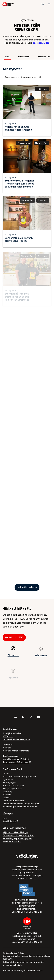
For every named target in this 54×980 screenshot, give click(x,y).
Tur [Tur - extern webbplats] (4, 818)
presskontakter (41, 43)
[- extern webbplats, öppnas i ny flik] (16, 717)
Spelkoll (6, 798)
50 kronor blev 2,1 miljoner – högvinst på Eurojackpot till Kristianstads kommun (19, 185)
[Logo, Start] (8, 4)
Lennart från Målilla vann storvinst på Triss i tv (19, 242)
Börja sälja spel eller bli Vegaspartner (20, 777)
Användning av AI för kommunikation (20, 807)
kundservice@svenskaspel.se (16, 739)
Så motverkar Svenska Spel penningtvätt (21, 804)
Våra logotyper (10, 783)
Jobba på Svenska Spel (13, 786)
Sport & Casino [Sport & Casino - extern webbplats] (9, 821)
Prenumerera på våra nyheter (23, 77)
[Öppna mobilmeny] (49, 4)
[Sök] (43, 4)
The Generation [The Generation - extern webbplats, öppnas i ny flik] (34, 971)
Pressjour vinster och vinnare (16, 751)
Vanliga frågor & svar (12, 789)
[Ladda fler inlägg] (27, 587)
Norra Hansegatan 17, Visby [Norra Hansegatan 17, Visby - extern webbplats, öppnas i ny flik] (15, 759)
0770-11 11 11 (8, 736)
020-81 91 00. (31, 879)
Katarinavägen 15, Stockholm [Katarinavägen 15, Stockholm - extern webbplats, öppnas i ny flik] (16, 762)
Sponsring (7, 792)
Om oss (6, 774)
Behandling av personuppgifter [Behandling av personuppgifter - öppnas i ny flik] (17, 838)
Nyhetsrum (8, 780)
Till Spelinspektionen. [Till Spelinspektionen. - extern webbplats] (26, 909)
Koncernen (24, 57)
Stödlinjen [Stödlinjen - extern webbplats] (36, 876)
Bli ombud (13, 656)
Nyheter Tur (44, 57)
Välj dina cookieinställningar (15, 832)
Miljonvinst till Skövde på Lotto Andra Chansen (18, 128)
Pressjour (7, 748)
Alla (7, 57)
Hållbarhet (41, 658)
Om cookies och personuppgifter (18, 835)
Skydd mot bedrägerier (14, 801)
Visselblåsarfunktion (12, 841)
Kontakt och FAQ (14, 637)
